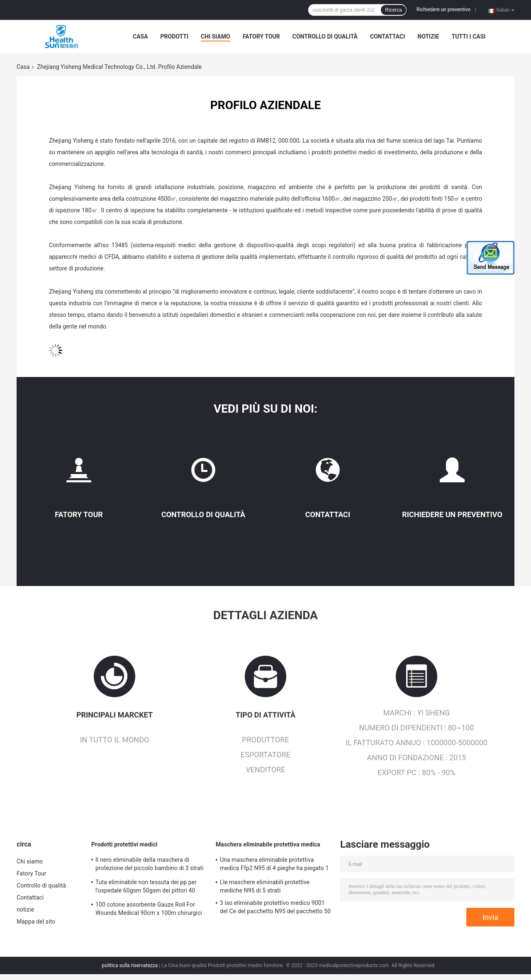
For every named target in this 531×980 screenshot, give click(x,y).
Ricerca (393, 10)
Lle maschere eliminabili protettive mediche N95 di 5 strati (265, 886)
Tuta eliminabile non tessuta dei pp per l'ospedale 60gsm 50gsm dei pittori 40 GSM (146, 888)
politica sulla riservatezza (130, 965)
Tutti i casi (469, 36)
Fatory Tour (261, 36)
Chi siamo (216, 36)
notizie (428, 36)
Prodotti (175, 36)
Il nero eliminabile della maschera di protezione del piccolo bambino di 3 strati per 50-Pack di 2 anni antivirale (150, 865)
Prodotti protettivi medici (124, 844)
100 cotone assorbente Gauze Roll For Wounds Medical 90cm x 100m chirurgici (149, 909)
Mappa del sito (36, 922)
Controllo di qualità (325, 36)
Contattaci (387, 36)
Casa (140, 36)
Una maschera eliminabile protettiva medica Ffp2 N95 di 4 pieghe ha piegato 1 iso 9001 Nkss (274, 865)
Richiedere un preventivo (443, 10)
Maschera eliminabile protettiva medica (268, 844)
